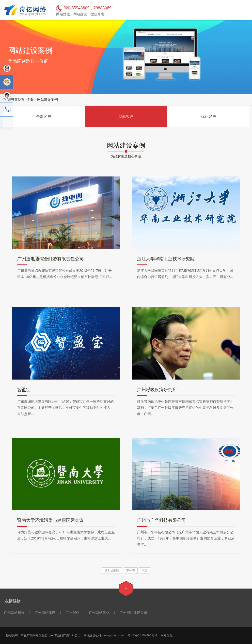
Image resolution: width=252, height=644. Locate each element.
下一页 (131, 570)
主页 (30, 99)
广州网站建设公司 (133, 613)
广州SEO (72, 613)
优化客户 (208, 116)
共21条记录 (112, 570)
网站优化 (167, 635)
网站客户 (126, 116)
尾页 (144, 570)
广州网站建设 (45, 613)
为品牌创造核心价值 (126, 156)
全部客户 (44, 116)
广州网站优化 (99, 613)
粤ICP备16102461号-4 (142, 635)
